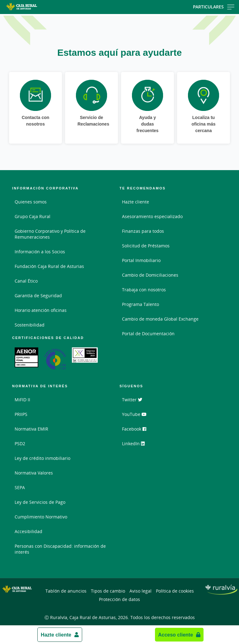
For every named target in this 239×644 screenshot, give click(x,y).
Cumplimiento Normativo (41, 517)
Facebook (134, 429)
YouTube (134, 414)
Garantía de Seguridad (38, 296)
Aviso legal (141, 591)
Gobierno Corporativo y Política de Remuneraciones (50, 234)
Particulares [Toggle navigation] (214, 7)
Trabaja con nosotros (144, 290)
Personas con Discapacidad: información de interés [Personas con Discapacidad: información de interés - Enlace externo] (60, 549)
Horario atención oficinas (41, 310)
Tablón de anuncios (66, 591)
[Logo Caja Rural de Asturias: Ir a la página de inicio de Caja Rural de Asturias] (38, 7)
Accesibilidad (28, 531)
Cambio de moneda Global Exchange (160, 319)
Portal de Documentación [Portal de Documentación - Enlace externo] (148, 334)
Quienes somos (31, 202)
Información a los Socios (40, 252)
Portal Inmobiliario (141, 260)
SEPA (20, 487)
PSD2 (20, 444)
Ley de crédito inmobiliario (42, 458)
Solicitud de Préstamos (146, 246)
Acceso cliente (176, 635)
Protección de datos (119, 599)
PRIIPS (21, 414)
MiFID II (22, 400)
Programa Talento (141, 304)
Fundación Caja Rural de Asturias (49, 266)
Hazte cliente (56, 635)
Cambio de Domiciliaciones (150, 275)
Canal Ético (26, 281)
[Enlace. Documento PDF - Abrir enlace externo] (26, 357)
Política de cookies (175, 591)
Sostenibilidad (30, 325)
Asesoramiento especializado (152, 216)
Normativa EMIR (31, 429)
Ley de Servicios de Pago (40, 502)
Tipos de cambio (108, 591)
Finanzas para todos (143, 231)
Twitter (132, 400)
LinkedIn (133, 444)
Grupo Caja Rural (33, 216)
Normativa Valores (34, 473)
